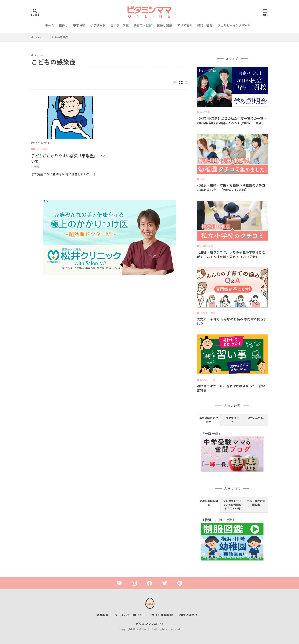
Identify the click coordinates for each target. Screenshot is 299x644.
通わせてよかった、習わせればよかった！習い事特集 (231, 388)
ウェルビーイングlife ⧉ (234, 25)
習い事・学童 (120, 25)
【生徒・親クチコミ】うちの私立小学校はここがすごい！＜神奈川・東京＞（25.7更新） (231, 255)
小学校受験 (98, 25)
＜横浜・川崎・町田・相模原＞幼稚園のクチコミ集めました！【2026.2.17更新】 (231, 188)
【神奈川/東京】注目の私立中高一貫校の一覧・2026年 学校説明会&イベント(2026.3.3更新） (232, 121)
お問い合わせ (188, 615)
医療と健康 (165, 25)
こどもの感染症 (59, 37)
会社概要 (102, 615)
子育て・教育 (143, 25)
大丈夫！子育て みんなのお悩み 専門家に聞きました (232, 321)
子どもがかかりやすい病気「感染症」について (68, 159)
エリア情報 (185, 25)
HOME (39, 37)
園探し (64, 25)
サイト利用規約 (162, 615)
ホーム (50, 25)
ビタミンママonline (150, 624)
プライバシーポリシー (130, 615)
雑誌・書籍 (205, 25)
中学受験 (79, 25)
